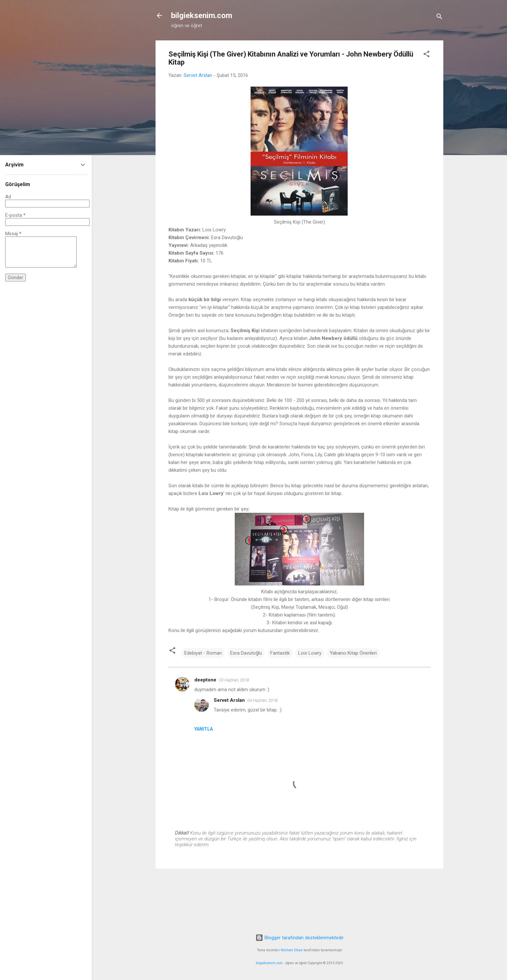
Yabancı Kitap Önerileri (353, 653)
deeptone (205, 680)
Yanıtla (204, 729)
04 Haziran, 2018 (262, 700)
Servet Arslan (229, 700)
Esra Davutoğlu (246, 653)
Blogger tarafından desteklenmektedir (300, 938)
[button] (426, 55)
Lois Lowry (310, 653)
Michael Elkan (292, 950)
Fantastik (280, 653)
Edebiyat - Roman (203, 653)
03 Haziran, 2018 (234, 680)
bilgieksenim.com (202, 16)
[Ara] (439, 18)
